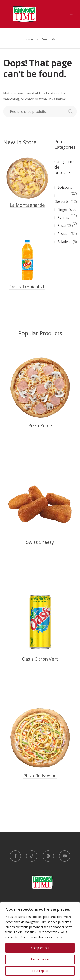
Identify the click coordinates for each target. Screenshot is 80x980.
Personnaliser (40, 959)
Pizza (62, 225)
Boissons (65, 187)
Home (29, 39)
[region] (40, 941)
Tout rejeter (40, 971)
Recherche (73, 111)
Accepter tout (40, 948)
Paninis (63, 217)
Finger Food (67, 210)
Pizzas (62, 234)
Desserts (62, 201)
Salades (63, 242)
